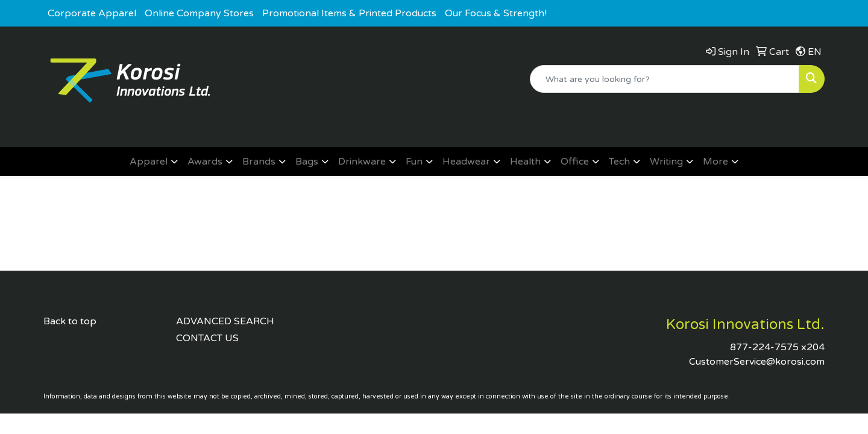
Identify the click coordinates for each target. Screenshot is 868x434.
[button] (154, 162)
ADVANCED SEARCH (225, 321)
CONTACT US (207, 338)
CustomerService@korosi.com (757, 362)
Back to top (70, 321)
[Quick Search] (665, 79)
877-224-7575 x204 (777, 347)
